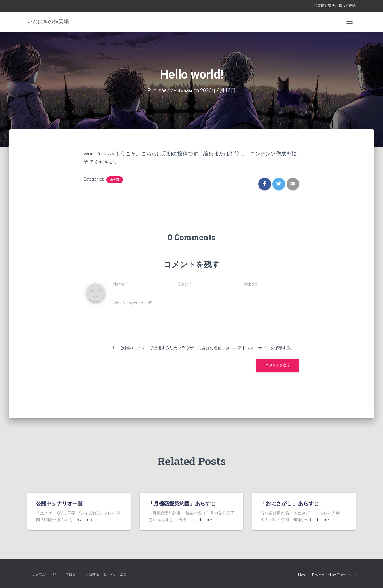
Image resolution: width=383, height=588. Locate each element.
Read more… (87, 520)
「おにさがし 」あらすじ (290, 503)
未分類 (115, 179)
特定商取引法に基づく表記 (335, 6)
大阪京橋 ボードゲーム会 (106, 574)
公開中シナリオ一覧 (59, 503)
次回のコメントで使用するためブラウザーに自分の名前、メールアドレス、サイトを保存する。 (208, 348)
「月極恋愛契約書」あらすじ (182, 503)
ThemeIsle (346, 575)
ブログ (71, 574)
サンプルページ (44, 574)
